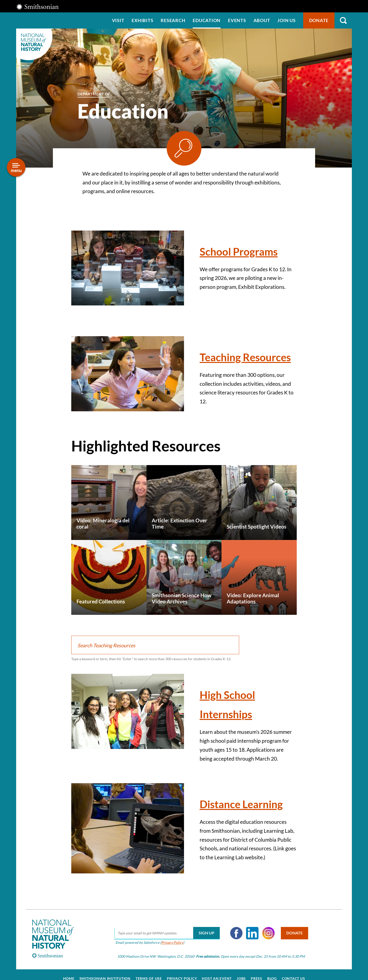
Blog (272, 978)
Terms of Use (149, 978)
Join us (286, 20)
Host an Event (217, 978)
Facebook (234, 933)
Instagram (266, 933)
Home (69, 978)
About (262, 20)
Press (257, 978)
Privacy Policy (170, 942)
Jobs (241, 978)
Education (207, 20)
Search (343, 20)
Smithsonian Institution (105, 978)
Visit (118, 20)
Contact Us (294, 978)
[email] (165, 933)
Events (237, 20)
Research (173, 20)
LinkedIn (250, 933)
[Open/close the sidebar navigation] (16, 167)
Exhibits (142, 20)
